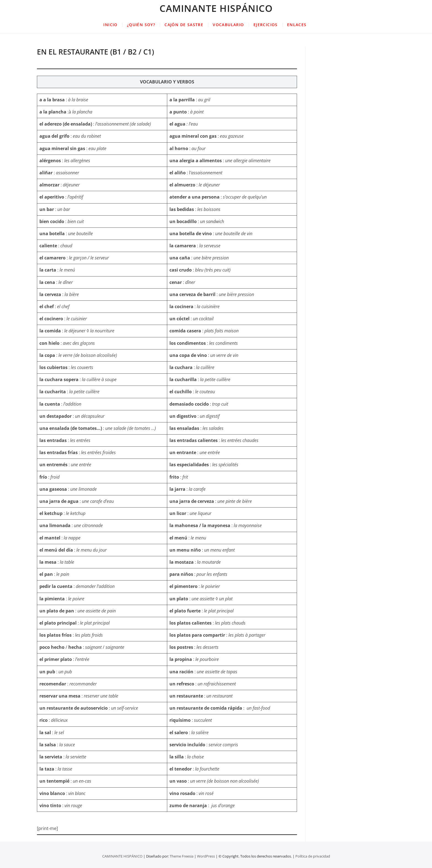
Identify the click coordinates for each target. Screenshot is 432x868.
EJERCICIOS (266, 25)
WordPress (206, 856)
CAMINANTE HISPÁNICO (216, 8)
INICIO (110, 25)
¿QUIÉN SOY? (141, 25)
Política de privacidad (313, 856)
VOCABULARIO (228, 25)
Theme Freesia (182, 856)
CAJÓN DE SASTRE (184, 25)
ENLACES (297, 25)
